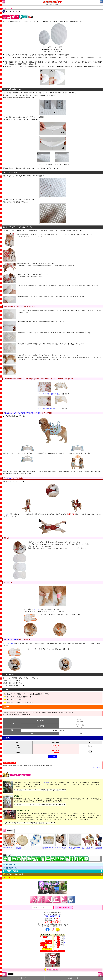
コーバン (37, 609)
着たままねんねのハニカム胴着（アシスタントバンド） (23, 413)
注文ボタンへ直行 (74, 978)
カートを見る (22, 978)
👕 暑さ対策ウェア (10, 865)
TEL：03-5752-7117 (53, 916)
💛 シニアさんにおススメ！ (13, 874)
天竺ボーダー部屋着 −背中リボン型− (48, 394)
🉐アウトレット (9, 877)
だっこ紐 (8, 478)
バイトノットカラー (11, 640)
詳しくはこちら (98, 768)
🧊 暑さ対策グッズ (10, 868)
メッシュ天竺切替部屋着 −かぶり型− (48, 408)
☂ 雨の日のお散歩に (10, 871)
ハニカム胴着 (45, 782)
